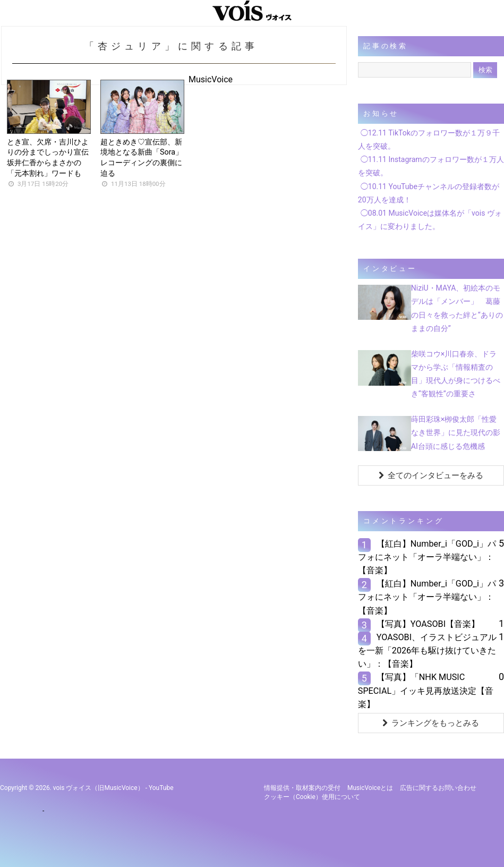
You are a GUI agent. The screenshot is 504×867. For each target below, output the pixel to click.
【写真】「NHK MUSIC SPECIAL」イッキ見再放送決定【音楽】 (426, 690)
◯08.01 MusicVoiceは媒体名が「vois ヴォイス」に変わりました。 (430, 220)
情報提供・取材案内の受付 (302, 788)
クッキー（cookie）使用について (312, 797)
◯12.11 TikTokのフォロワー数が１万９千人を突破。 (429, 139)
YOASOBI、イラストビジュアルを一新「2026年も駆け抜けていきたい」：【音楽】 (427, 651)
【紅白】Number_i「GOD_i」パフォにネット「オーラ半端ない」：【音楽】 (427, 557)
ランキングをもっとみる (431, 723)
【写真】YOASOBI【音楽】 (428, 624)
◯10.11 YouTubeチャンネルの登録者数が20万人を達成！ (429, 193)
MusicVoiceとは (370, 788)
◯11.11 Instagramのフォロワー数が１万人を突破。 (431, 166)
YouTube (161, 788)
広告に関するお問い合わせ (438, 788)
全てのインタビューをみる (431, 475)
